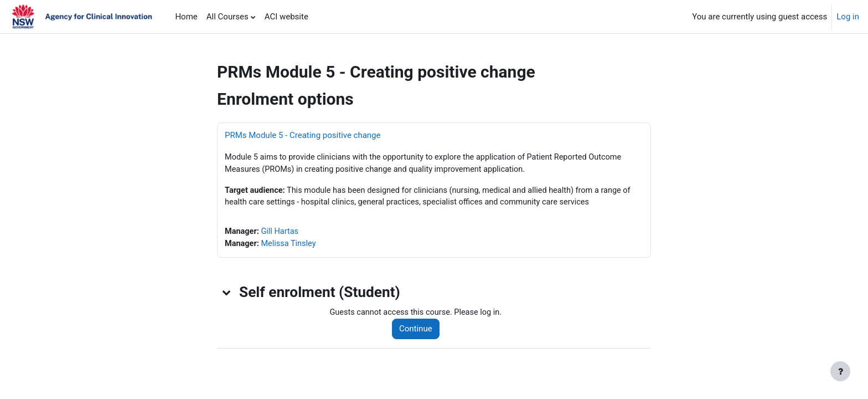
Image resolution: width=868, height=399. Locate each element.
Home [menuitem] (186, 17)
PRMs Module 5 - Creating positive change (303, 135)
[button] (227, 295)
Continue (418, 331)
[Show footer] (840, 371)
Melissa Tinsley (291, 246)
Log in (848, 17)
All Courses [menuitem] (228, 17)
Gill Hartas (282, 233)
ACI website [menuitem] (286, 17)
